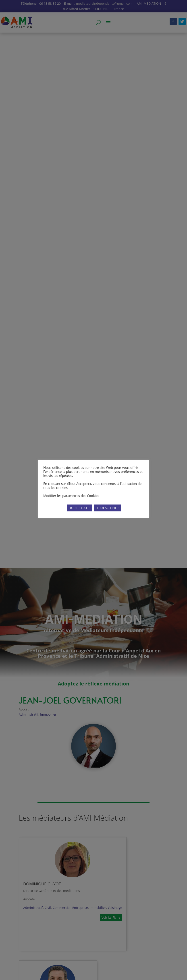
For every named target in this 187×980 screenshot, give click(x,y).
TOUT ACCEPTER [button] (108, 508)
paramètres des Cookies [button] (81, 496)
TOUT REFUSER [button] (80, 508)
